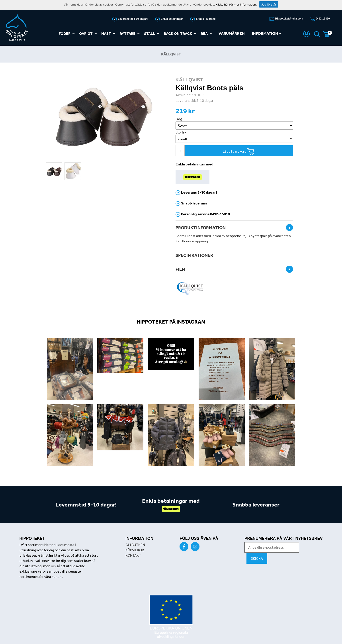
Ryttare (131, 34)
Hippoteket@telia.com (289, 19)
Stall (153, 34)
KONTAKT (133, 555)
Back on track (181, 34)
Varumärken (232, 33)
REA (207, 34)
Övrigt (89, 34)
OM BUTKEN (135, 545)
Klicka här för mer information (236, 4)
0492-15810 (322, 19)
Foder (68, 34)
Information (267, 33)
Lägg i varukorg (239, 152)
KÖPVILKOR (135, 550)
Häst (109, 34)
